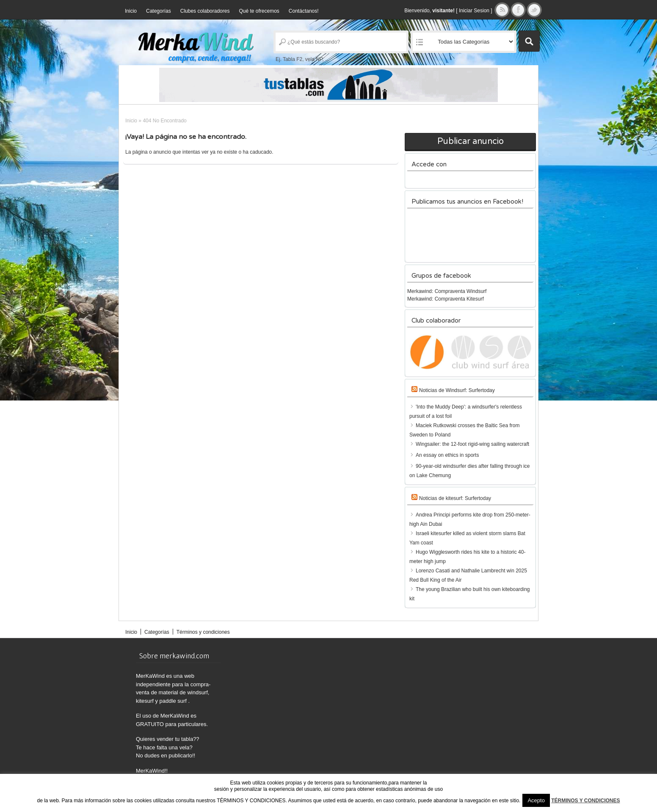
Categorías (159, 11)
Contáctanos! (304, 11)
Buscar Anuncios (529, 41)
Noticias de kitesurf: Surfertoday (455, 498)
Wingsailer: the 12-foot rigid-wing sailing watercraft (472, 444)
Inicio (131, 11)
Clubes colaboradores (205, 11)
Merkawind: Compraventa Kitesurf (446, 299)
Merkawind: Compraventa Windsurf (447, 291)
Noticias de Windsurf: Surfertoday (457, 390)
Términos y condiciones (203, 632)
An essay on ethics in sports (447, 455)
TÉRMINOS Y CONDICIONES (585, 801)
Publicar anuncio (471, 141)
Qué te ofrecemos (259, 11)
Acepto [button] (536, 800)
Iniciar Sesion (474, 11)
